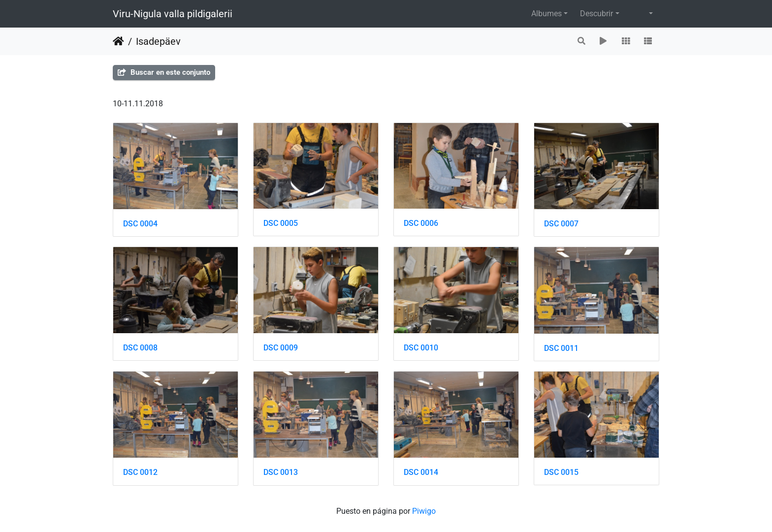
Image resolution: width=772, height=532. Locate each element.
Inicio (118, 41)
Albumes (547, 14)
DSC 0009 (281, 348)
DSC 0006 (421, 223)
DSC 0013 (281, 472)
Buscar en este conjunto (164, 72)
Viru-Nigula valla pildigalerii (173, 14)
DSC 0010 (421, 348)
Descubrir (596, 14)
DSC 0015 (561, 472)
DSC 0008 (140, 348)
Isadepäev (158, 41)
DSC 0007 (561, 224)
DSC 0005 (281, 223)
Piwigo (424, 511)
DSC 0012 (140, 472)
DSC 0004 (140, 224)
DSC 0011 (561, 348)
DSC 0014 (421, 472)
